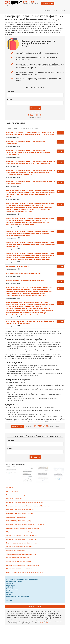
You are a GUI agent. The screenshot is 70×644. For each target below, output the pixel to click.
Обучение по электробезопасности (18, 558)
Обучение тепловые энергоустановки (19, 561)
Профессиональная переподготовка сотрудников (22, 565)
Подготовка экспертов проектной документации (22, 543)
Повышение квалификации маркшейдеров (20, 513)
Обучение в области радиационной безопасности (23, 528)
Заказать (60, 133)
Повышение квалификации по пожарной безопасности (24, 502)
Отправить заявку (35, 606)
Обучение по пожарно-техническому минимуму (22, 536)
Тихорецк (47, 10)
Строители (10, 487)
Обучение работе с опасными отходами (19, 569)
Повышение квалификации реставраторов (20, 495)
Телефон (10, 99)
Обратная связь (44, 623)
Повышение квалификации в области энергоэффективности (26, 524)
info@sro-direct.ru (59, 10)
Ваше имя (10, 92)
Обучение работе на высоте (15, 550)
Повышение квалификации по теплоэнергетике (22, 539)
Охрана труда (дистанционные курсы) (19, 521)
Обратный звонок (48, 3)
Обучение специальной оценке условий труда (21, 554)
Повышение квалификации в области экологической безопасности (28, 506)
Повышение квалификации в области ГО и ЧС (21, 510)
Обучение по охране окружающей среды (20, 532)
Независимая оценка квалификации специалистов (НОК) (25, 572)
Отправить (35, 108)
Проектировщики (12, 491)
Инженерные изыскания (14, 499)
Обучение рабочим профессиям (17, 517)
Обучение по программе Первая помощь (20, 547)
